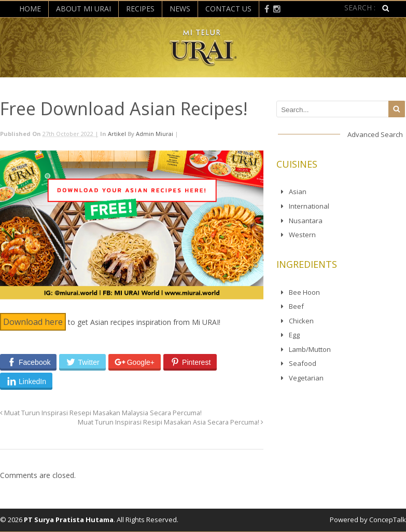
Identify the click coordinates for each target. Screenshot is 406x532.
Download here (33, 322)
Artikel (117, 134)
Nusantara (306, 221)
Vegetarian (306, 378)
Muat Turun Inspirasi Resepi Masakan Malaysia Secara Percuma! (101, 413)
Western (302, 235)
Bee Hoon (304, 292)
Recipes (140, 9)
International (309, 206)
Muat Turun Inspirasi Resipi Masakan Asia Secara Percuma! (171, 422)
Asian (298, 192)
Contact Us (228, 9)
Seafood (303, 363)
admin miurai (155, 134)
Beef (296, 306)
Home (30, 9)
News (180, 9)
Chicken (301, 321)
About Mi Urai (83, 9)
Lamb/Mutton (310, 349)
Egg (294, 335)
